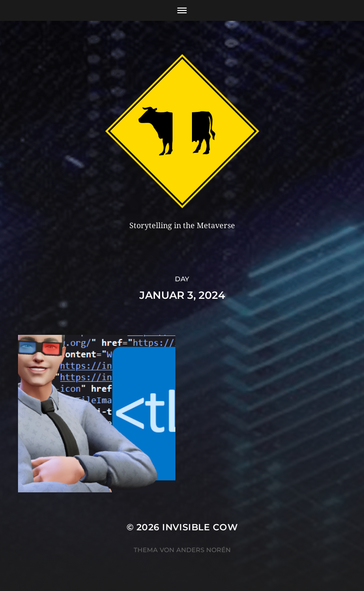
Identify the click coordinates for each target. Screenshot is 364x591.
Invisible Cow (200, 527)
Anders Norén (204, 550)
